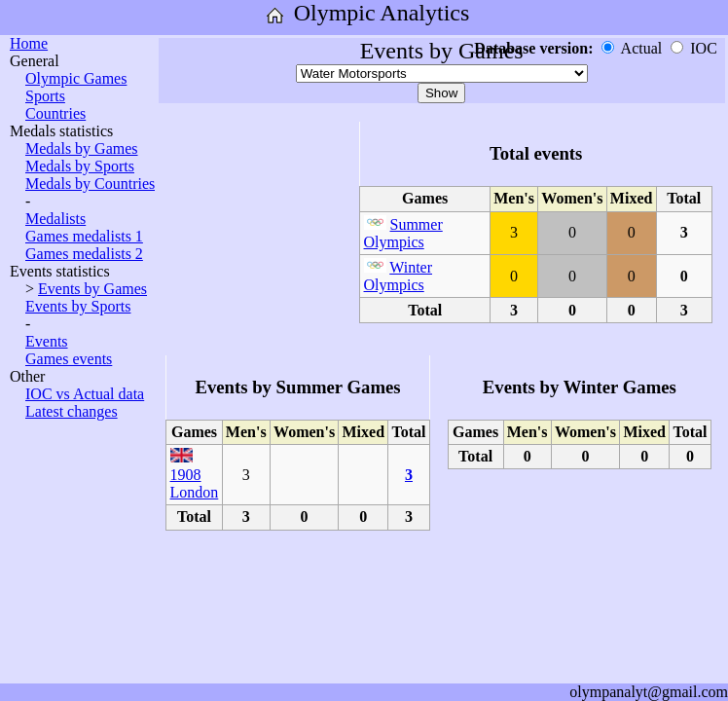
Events (47, 341)
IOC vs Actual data (85, 394)
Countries (55, 113)
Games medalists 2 (84, 254)
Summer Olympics (403, 233)
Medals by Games (82, 148)
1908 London (195, 483)
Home (29, 43)
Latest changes (72, 411)
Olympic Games (76, 78)
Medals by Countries (90, 184)
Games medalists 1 (84, 236)
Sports (45, 96)
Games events (69, 359)
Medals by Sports (80, 166)
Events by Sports (78, 306)
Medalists (55, 219)
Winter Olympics (399, 276)
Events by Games (92, 289)
